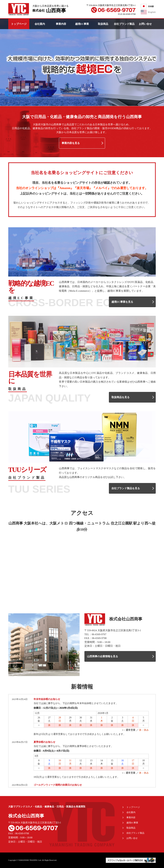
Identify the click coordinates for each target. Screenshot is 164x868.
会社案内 (40, 24)
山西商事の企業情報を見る (102, 656)
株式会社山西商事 (26, 816)
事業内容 (61, 24)
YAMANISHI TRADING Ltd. (30, 860)
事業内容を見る (71, 143)
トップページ (19, 24)
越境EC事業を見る (122, 302)
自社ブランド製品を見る (126, 488)
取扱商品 (103, 24)
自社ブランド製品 (124, 24)
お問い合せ (145, 24)
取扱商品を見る (121, 397)
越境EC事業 (82, 24)
